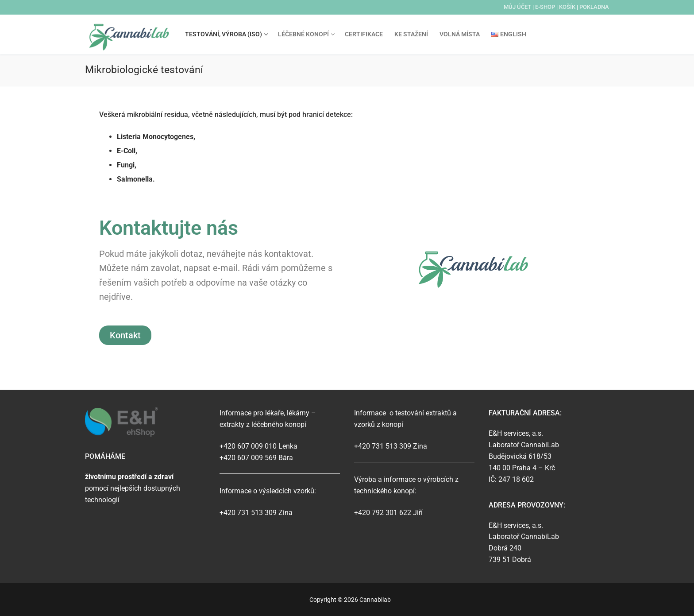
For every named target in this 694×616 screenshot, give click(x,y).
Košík (567, 7)
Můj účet (517, 7)
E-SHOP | (547, 7)
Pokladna (594, 7)
